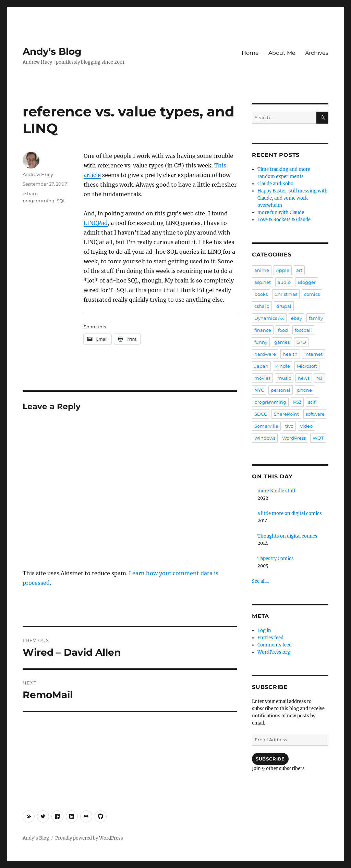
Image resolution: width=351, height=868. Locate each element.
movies (262, 378)
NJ (319, 378)
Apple (283, 270)
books (261, 294)
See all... (260, 581)
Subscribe (270, 759)
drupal (284, 306)
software (315, 414)
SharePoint (286, 414)
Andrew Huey (38, 174)
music (284, 378)
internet (313, 354)
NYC (259, 390)
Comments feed (275, 645)
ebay (296, 318)
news (304, 378)
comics (312, 294)
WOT (318, 438)
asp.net (263, 282)
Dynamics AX (269, 318)
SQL (61, 201)
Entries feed (270, 638)
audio (284, 282)
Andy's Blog (52, 51)
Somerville (266, 426)
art (299, 270)
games (282, 342)
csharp (30, 193)
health (290, 354)
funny (261, 342)
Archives (317, 53)
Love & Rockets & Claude (284, 220)
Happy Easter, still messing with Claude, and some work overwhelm (293, 198)
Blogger (307, 282)
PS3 (297, 402)
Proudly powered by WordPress (89, 838)
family (316, 318)
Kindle (283, 366)
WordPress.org (274, 652)
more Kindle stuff (276, 491)
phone (305, 390)
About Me (282, 53)
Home (250, 53)
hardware (265, 354)
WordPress (294, 438)
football (303, 330)
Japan (261, 366)
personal (281, 390)
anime (262, 270)
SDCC (261, 414)
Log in (264, 631)
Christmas (286, 294)
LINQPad (96, 223)
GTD (301, 342)
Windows (265, 438)
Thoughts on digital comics (287, 536)
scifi (312, 402)
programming (39, 201)
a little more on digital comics (290, 513)
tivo (289, 426)
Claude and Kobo (275, 184)
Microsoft (307, 366)
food (283, 330)
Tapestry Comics (276, 559)
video (306, 426)
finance (263, 330)
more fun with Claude (281, 212)
